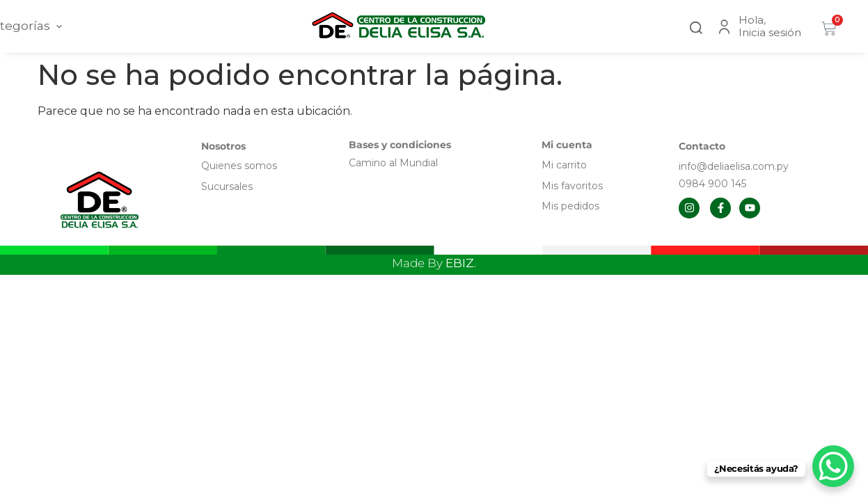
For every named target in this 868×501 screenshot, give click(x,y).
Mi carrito (566, 165)
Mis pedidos (570, 206)
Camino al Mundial (393, 163)
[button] (696, 26)
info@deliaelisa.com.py (734, 166)
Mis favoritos (572, 186)
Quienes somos (239, 166)
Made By (434, 263)
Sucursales (227, 186)
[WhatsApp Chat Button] (833, 466)
